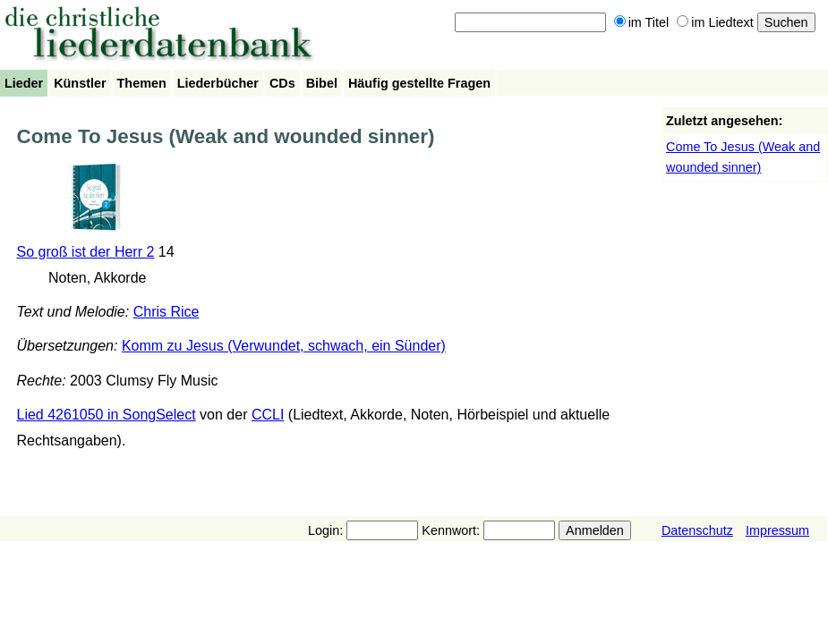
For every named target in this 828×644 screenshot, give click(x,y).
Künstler (80, 83)
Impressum (777, 530)
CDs (282, 83)
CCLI (268, 415)
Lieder (24, 83)
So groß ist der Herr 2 (86, 252)
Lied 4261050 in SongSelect (107, 415)
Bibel (322, 83)
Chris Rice (166, 312)
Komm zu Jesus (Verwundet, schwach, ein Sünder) (284, 346)
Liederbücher (218, 83)
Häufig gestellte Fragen (419, 83)
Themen (142, 83)
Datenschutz (697, 530)
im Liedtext (715, 22)
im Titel (642, 22)
